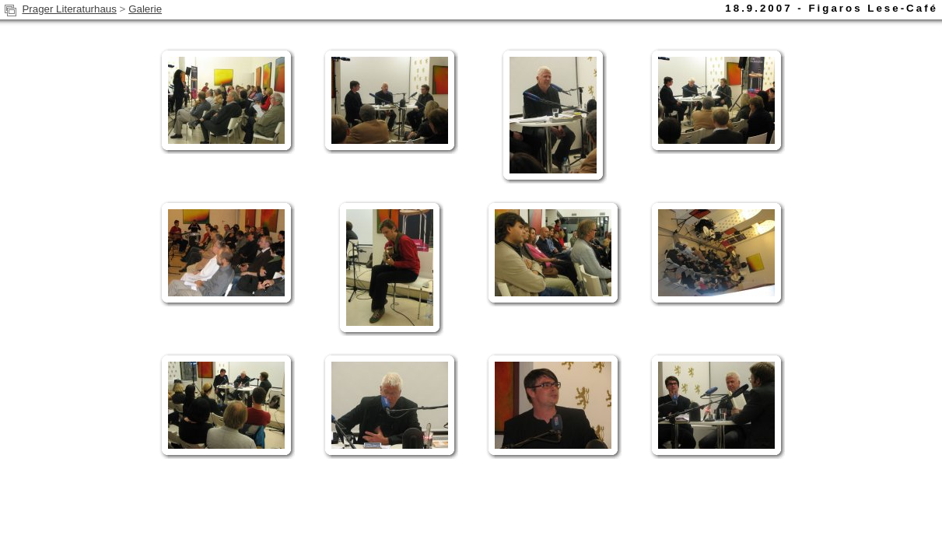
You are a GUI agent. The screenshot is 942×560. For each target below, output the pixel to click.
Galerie (145, 9)
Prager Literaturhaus (69, 9)
